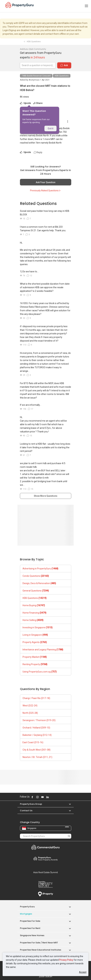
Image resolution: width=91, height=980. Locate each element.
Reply (38, 152)
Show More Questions (46, 496)
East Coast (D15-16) (33, 742)
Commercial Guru (46, 847)
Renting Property (35, 664)
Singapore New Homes (32, 935)
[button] (68, 804)
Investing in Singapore (38, 627)
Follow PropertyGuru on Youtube (42, 797)
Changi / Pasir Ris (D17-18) (36, 698)
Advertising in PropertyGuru (40, 569)
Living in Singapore (35, 635)
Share (38, 103)
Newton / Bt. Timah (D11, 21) (37, 757)
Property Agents (35, 642)
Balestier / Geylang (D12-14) (37, 735)
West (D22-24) (30, 706)
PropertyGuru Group (31, 804)
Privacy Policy (66, 960)
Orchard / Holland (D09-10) (36, 728)
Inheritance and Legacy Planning (43, 650)
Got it (50, 128)
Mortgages (26, 914)
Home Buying (34, 605)
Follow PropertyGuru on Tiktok (56, 797)
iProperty (46, 894)
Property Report (46, 884)
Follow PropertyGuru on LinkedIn (48, 797)
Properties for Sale (30, 921)
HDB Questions (62, 76)
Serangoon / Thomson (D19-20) (39, 720)
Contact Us (26, 811)
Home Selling (33, 620)
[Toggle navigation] (86, 6)
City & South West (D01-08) (37, 750)
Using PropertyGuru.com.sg (40, 672)
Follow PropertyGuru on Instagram (37, 797)
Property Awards (46, 859)
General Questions (36, 591)
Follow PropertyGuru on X (52, 797)
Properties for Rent (30, 928)
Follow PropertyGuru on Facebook (32, 797)
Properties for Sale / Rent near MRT (39, 943)
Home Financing (34, 613)
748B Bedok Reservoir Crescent (36, 76)
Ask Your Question (46, 182)
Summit (46, 872)
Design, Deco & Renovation (39, 583)
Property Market (35, 657)
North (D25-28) (30, 713)
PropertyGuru (27, 907)
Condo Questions (36, 576)
